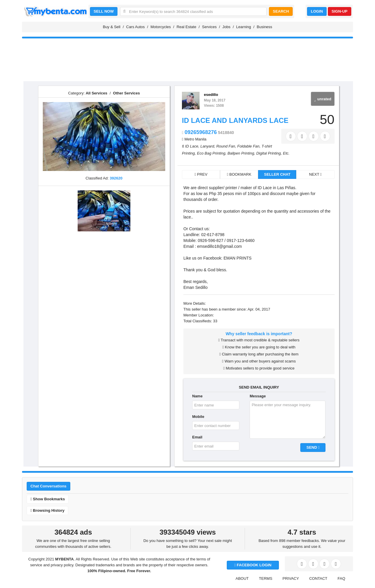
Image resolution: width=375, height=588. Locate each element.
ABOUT (242, 578)
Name (197, 396)
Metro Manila (195, 139)
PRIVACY (291, 578)
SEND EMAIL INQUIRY (259, 387)
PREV (201, 174)
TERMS (266, 578)
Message (258, 396)
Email (197, 437)
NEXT (315, 174)
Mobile (198, 417)
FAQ (341, 578)
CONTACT (318, 578)
